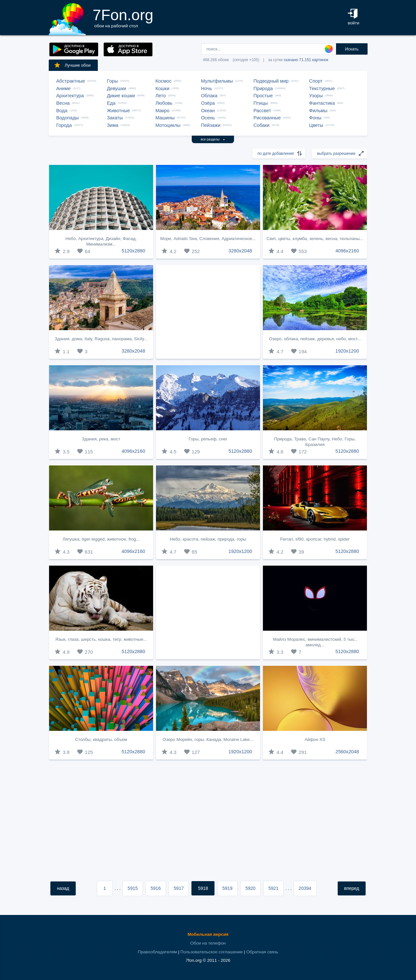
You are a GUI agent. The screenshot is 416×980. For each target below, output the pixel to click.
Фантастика (322, 103)
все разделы (213, 139)
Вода (62, 111)
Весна (63, 103)
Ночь (206, 88)
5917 (179, 888)
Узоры (316, 96)
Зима (113, 125)
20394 (305, 888)
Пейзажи (211, 125)
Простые (263, 96)
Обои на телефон (208, 943)
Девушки (117, 88)
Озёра (208, 103)
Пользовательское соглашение (212, 952)
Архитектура (70, 96)
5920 (250, 888)
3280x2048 (240, 251)
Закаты (115, 118)
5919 (227, 888)
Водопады (67, 118)
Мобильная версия (208, 934)
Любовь (164, 103)
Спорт (316, 81)
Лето (161, 96)
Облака (209, 96)
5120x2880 (133, 251)
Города (64, 125)
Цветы (316, 125)
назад (63, 888)
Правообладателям (157, 952)
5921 (273, 888)
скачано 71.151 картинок (306, 60)
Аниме (63, 88)
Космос (163, 81)
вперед (352, 888)
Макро (162, 111)
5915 (133, 888)
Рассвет (262, 111)
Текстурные (322, 88)
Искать (352, 49)
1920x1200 (347, 351)
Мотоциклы (168, 125)
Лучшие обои (72, 65)
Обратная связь (262, 952)
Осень (208, 118)
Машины (165, 118)
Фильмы (318, 111)
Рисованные (267, 118)
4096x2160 (347, 251)
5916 (156, 888)
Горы (112, 81)
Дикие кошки (121, 96)
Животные (118, 111)
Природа (263, 88)
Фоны (315, 118)
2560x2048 (347, 752)
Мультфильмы (217, 81)
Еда (111, 103)
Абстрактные (71, 81)
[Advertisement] (208, 312)
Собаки (262, 125)
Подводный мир (271, 81)
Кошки (162, 88)
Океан (208, 111)
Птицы (261, 103)
